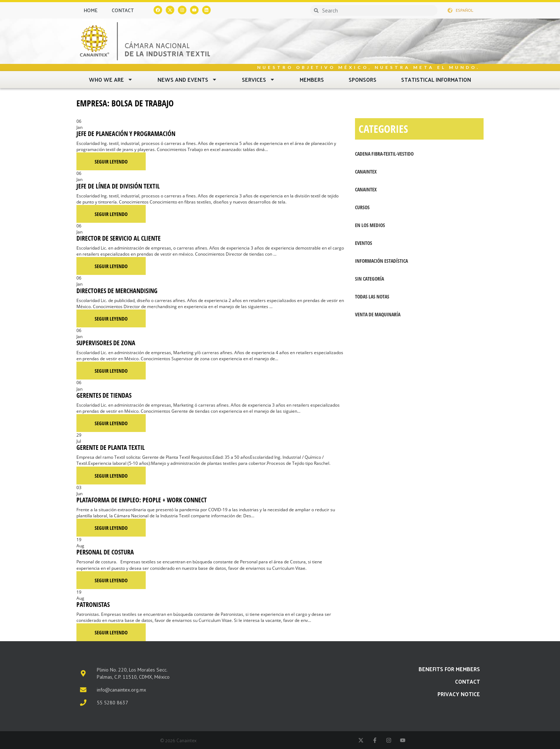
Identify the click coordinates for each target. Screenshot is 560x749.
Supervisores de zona (106, 343)
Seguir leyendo (111, 162)
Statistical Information (436, 79)
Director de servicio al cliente (119, 238)
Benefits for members (449, 669)
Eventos (364, 243)
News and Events (187, 79)
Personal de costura (105, 552)
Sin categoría (369, 279)
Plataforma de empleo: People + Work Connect (142, 500)
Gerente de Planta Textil (111, 447)
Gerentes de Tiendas (104, 395)
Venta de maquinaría (378, 314)
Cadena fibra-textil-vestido (384, 154)
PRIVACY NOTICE (459, 694)
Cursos (362, 207)
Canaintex (366, 189)
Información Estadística (381, 261)
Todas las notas (372, 296)
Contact (123, 10)
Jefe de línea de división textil (118, 186)
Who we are (111, 79)
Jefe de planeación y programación (126, 134)
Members (312, 79)
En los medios (370, 225)
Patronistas (93, 604)
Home (91, 10)
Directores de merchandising (117, 291)
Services (258, 79)
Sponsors (362, 79)
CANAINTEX (366, 172)
